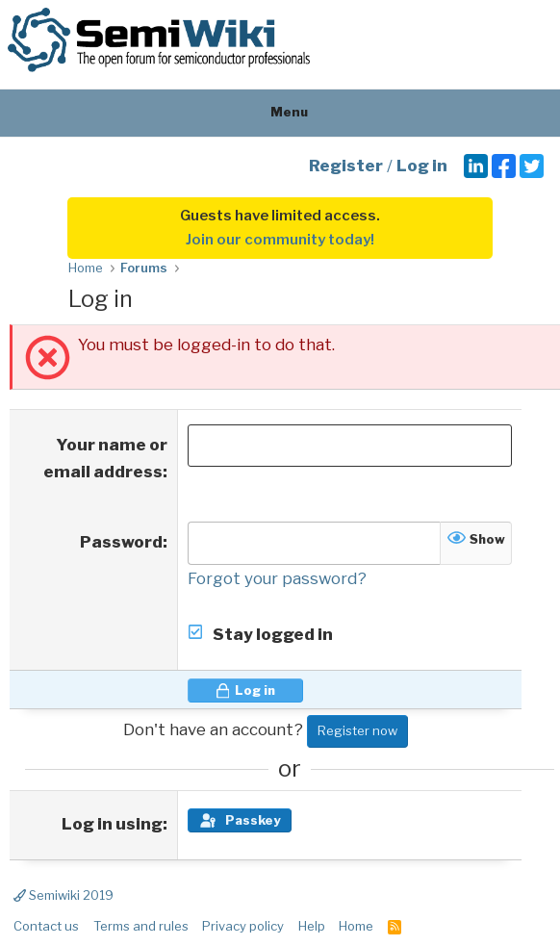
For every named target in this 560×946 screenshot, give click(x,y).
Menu (280, 112)
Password (121, 542)
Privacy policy (243, 926)
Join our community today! (280, 240)
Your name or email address (105, 458)
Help (312, 926)
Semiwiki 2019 (64, 895)
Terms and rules (141, 926)
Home (356, 926)
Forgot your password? (277, 578)
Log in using (112, 824)
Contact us (46, 926)
